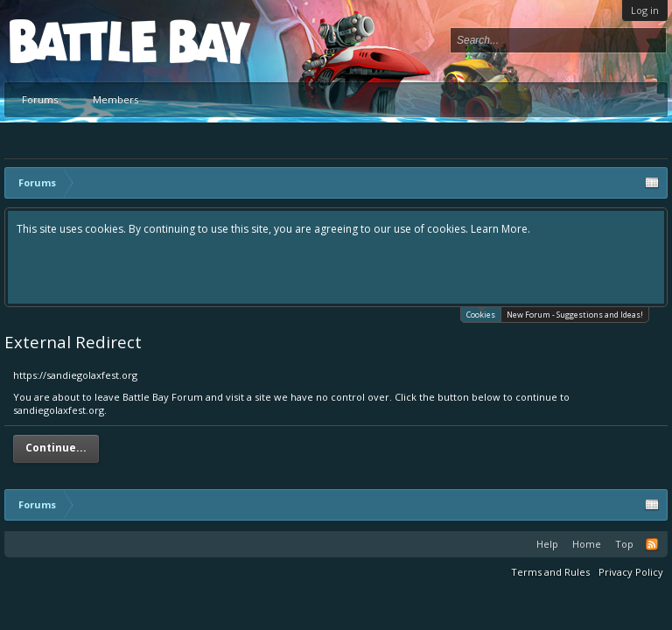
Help (547, 544)
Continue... (56, 448)
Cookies (481, 314)
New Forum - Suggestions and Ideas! (575, 315)
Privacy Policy (631, 572)
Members (115, 99)
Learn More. (500, 229)
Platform (73, 41)
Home (587, 544)
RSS (652, 544)
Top (624, 544)
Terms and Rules (550, 572)
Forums (40, 99)
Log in (645, 10)
